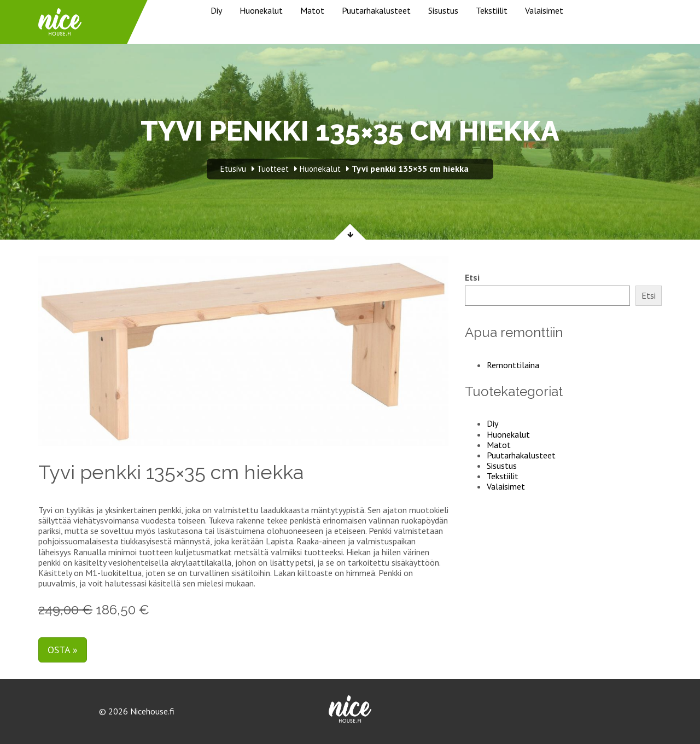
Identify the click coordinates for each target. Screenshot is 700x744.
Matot (312, 10)
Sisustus (443, 10)
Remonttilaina (513, 365)
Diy (216, 10)
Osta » (63, 650)
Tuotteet (273, 169)
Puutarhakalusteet (376, 10)
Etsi (472, 278)
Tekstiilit (492, 10)
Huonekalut (261, 10)
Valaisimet (544, 10)
